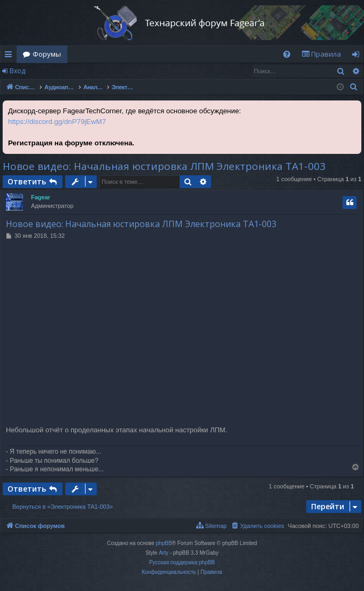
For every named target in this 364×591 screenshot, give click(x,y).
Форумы (47, 54)
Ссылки (10, 56)
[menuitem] (287, 54)
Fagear (41, 197)
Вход (17, 71)
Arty (164, 553)
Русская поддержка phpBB (182, 562)
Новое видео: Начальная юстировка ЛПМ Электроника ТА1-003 (164, 166)
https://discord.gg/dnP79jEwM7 (57, 122)
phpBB (164, 543)
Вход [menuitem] (358, 56)
